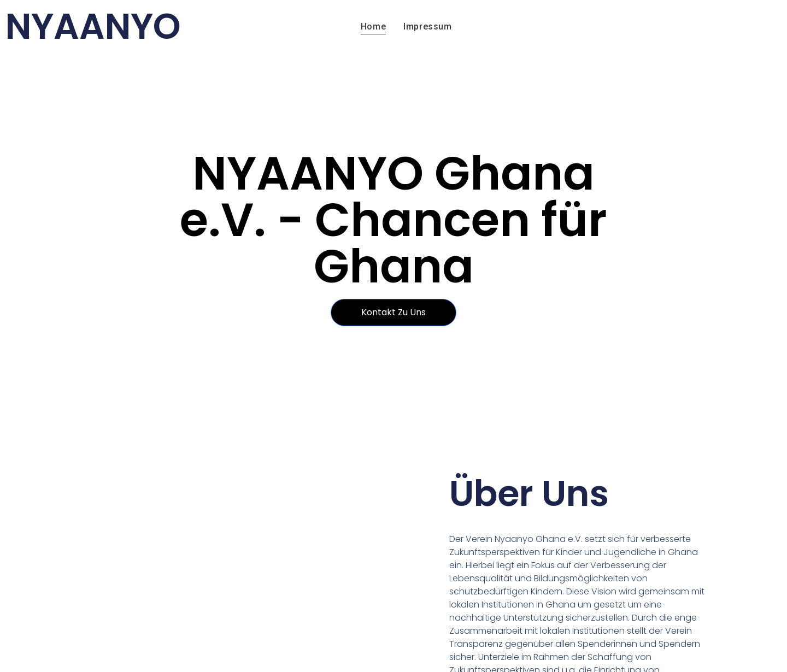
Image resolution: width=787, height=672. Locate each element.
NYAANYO (93, 26)
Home (373, 26)
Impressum (427, 26)
